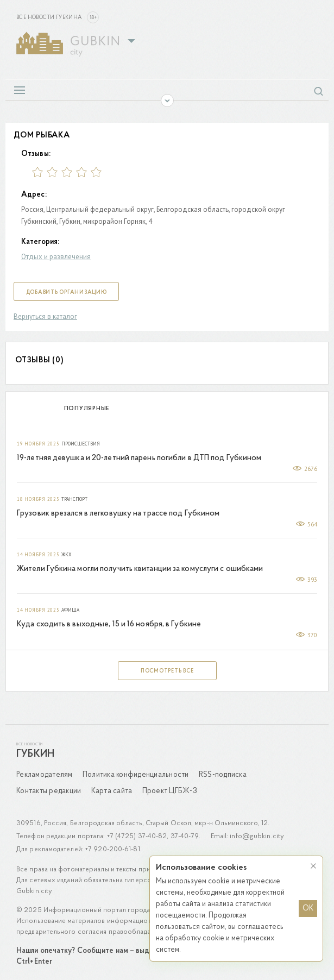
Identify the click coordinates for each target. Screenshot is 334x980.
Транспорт (74, 499)
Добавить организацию (67, 293)
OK (308, 909)
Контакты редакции (49, 791)
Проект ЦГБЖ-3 (170, 791)
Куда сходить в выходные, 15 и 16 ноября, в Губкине (109, 624)
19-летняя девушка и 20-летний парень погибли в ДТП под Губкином (139, 458)
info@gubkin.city (257, 836)
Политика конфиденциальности (136, 775)
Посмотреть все (167, 671)
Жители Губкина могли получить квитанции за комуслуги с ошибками (140, 569)
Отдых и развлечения (56, 257)
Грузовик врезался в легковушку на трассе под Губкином (118, 514)
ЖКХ (67, 555)
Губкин (35, 754)
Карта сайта (112, 791)
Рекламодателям (45, 775)
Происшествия (81, 444)
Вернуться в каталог (45, 316)
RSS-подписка (223, 775)
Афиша (70, 610)
